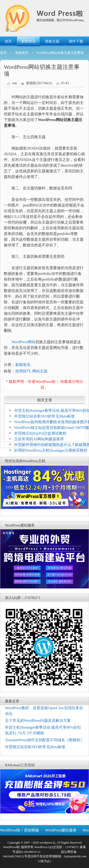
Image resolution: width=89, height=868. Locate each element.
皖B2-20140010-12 (28, 852)
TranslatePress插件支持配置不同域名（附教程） (44, 740)
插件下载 (76, 41)
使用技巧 (23, 371)
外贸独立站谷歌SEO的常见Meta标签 (44, 416)
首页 (8, 41)
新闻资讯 (28, 41)
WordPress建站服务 (61, 830)
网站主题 (40, 371)
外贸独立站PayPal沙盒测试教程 (40, 433)
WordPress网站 (23, 342)
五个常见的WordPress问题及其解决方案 (38, 720)
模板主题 (52, 41)
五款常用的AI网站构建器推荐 (39, 439)
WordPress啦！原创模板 (20, 830)
